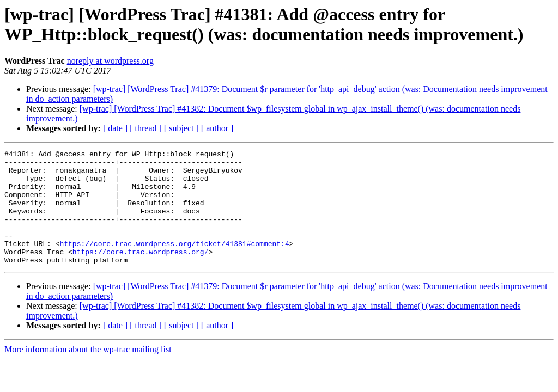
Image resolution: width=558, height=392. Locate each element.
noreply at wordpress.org (110, 61)
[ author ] (217, 128)
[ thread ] (146, 128)
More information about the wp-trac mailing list (88, 372)
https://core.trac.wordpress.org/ (141, 273)
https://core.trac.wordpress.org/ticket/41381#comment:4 (174, 263)
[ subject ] (181, 128)
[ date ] (115, 128)
